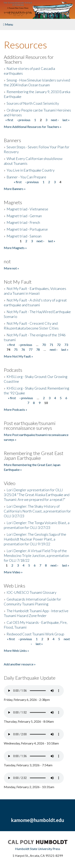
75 (16, 349)
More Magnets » (15, 248)
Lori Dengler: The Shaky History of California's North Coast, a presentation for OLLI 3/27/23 (37, 511)
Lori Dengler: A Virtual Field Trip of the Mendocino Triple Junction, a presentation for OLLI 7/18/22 (36, 556)
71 (51, 345)
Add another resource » (20, 664)
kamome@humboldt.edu (38, 820)
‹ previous (24, 120)
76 (23, 349)
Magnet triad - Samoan (24, 236)
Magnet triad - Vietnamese (27, 209)
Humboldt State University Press (38, 849)
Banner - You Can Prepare (26, 177)
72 (59, 345)
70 (44, 345)
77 (31, 349)
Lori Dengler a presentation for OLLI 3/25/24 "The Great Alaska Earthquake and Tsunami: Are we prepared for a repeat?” (37, 495)
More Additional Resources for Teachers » (33, 127)
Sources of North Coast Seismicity (33, 103)
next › (55, 120)
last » (66, 120)
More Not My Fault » (18, 356)
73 (66, 345)
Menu (8, 24)
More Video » (13, 572)
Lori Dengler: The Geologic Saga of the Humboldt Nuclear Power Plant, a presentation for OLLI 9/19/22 (35, 539)
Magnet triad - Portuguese (27, 229)
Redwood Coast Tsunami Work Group (35, 634)
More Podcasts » (15, 409)
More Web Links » (16, 650)
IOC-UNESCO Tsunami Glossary (31, 592)
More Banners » (15, 189)
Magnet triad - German (24, 216)
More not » (11, 268)
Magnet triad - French (23, 222)
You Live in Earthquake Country (31, 170)
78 (38, 349)
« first (9, 120)
